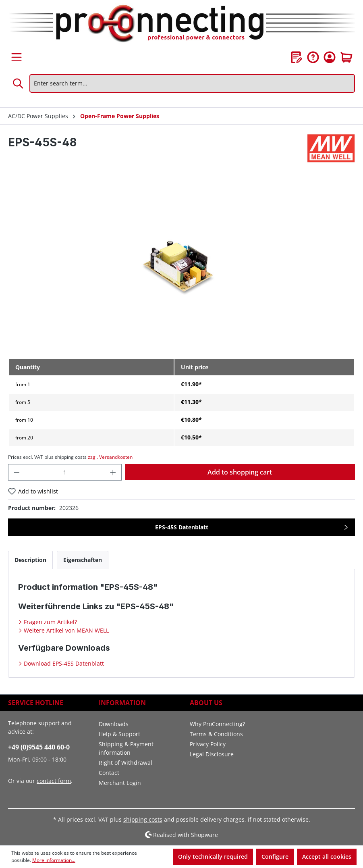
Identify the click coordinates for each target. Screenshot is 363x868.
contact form (54, 781)
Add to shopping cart (240, 472)
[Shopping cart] (346, 57)
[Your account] (330, 57)
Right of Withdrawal (125, 763)
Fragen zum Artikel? (50, 622)
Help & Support (119, 734)
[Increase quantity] (113, 472)
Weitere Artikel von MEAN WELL (65, 630)
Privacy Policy (208, 744)
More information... (54, 860)
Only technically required (213, 857)
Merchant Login (120, 783)
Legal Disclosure (212, 754)
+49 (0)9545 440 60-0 (39, 747)
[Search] (19, 83)
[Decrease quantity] (17, 472)
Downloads (114, 724)
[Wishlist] (297, 57)
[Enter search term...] (192, 83)
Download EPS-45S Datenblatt (63, 663)
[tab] (30, 560)
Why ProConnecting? (217, 724)
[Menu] (17, 57)
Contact (109, 773)
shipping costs (143, 819)
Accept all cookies (327, 857)
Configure (275, 857)
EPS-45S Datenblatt (182, 527)
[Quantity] (65, 472)
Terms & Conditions (216, 734)
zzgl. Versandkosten (110, 457)
